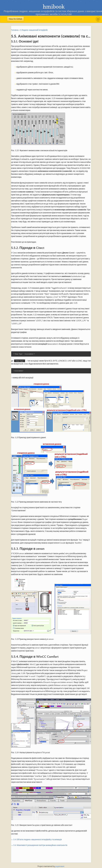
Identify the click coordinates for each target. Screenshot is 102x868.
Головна (15, 30)
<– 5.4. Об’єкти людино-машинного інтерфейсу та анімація (36, 840)
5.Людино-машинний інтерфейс (34, 30)
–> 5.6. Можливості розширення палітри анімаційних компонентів (39, 846)
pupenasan (60, 866)
